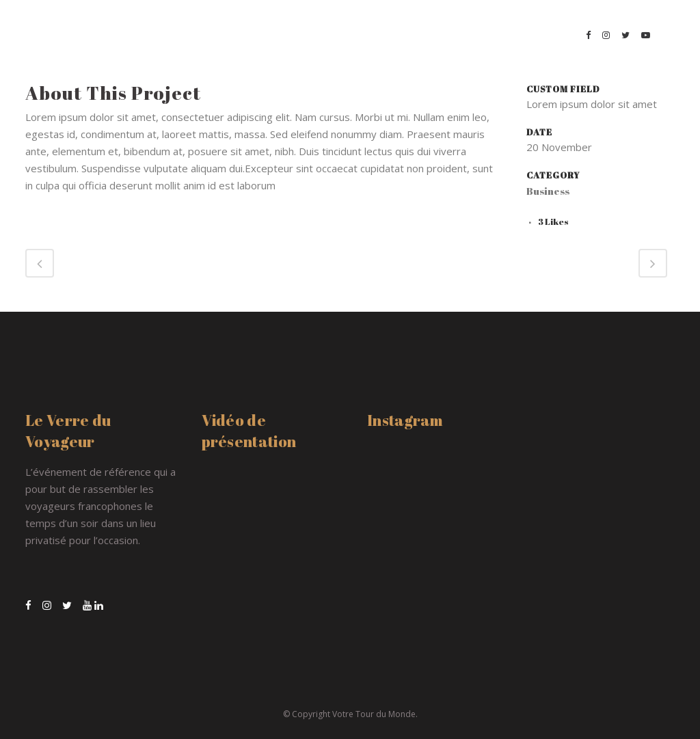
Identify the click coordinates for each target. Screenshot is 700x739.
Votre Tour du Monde (374, 714)
